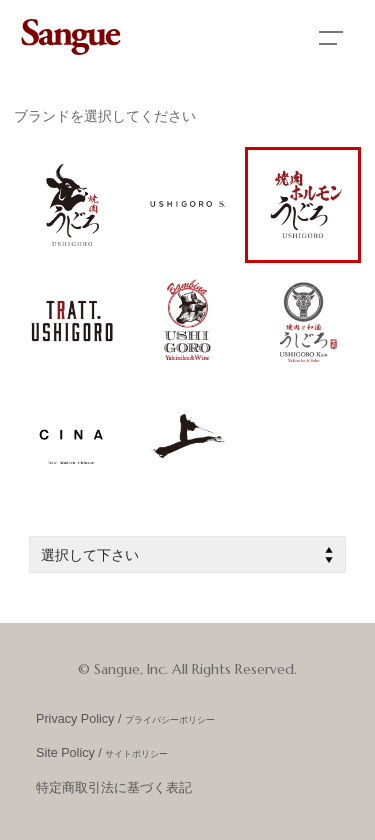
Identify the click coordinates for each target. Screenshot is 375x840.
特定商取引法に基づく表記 (114, 788)
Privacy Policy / (125, 719)
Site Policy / (102, 753)
